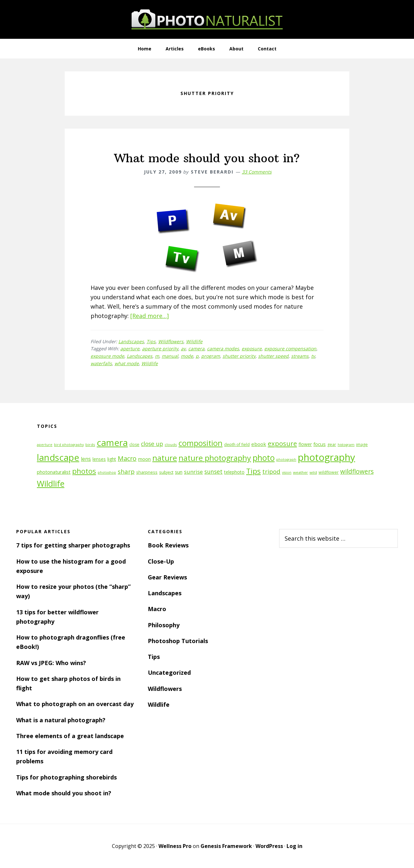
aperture (130, 349)
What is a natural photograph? (61, 720)
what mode (127, 363)
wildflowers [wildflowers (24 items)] (357, 471)
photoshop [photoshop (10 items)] (107, 472)
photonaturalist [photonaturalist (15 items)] (54, 472)
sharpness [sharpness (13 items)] (147, 472)
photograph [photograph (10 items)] (286, 460)
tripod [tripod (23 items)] (271, 471)
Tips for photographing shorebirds (66, 777)
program (211, 356)
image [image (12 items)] (362, 445)
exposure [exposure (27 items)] (282, 443)
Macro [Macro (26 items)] (127, 458)
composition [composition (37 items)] (201, 443)
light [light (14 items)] (112, 459)
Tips (151, 341)
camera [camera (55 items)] (112, 443)
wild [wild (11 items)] (313, 472)
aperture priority (160, 349)
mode (187, 356)
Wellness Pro (175, 846)
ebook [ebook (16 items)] (259, 444)
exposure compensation (290, 349)
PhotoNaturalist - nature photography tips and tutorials (207, 19)
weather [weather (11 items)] (300, 472)
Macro (157, 609)
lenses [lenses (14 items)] (99, 459)
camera (196, 349)
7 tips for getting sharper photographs (73, 545)
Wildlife (194, 341)
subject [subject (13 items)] (166, 472)
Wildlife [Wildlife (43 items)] (51, 483)
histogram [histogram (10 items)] (346, 445)
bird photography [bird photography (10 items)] (69, 445)
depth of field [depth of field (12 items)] (237, 445)
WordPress (269, 846)
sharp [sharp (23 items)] (126, 471)
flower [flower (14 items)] (305, 444)
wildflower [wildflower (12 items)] (329, 472)
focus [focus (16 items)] (320, 444)
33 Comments (257, 172)
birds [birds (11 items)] (90, 445)
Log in (294, 846)
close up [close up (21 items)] (152, 444)
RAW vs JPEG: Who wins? (51, 663)
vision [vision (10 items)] (287, 472)
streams (300, 356)
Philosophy (164, 625)
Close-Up (161, 561)
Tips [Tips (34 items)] (253, 471)
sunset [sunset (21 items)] (213, 471)
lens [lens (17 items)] (86, 459)
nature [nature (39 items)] (165, 458)
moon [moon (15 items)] (144, 459)
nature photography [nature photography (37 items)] (215, 458)
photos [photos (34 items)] (84, 471)
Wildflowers (171, 341)
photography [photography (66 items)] (327, 457)
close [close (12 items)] (134, 445)
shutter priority (239, 356)
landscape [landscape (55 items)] (58, 457)
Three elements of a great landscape (70, 736)
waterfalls (101, 363)
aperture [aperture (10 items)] (45, 445)
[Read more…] (150, 316)
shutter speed (273, 356)
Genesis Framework (226, 846)
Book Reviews (168, 545)
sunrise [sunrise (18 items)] (193, 472)
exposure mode (107, 356)
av (183, 349)
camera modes (223, 349)
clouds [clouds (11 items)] (171, 445)
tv (313, 356)
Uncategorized (169, 672)
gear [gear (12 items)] (332, 445)
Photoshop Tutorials (178, 641)
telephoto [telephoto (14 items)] (234, 472)
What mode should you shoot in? (207, 158)
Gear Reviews (167, 577)
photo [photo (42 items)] (264, 458)
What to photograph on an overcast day (75, 704)
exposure (252, 349)
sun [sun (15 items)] (179, 472)
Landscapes (131, 341)
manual (170, 356)
